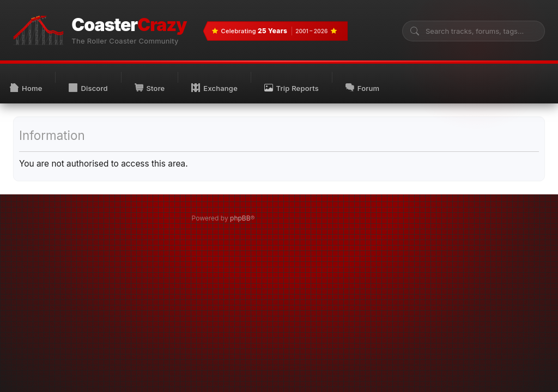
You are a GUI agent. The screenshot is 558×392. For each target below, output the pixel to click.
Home (26, 88)
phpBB (240, 218)
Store (150, 88)
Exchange (214, 88)
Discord (88, 88)
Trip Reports (292, 88)
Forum (362, 88)
